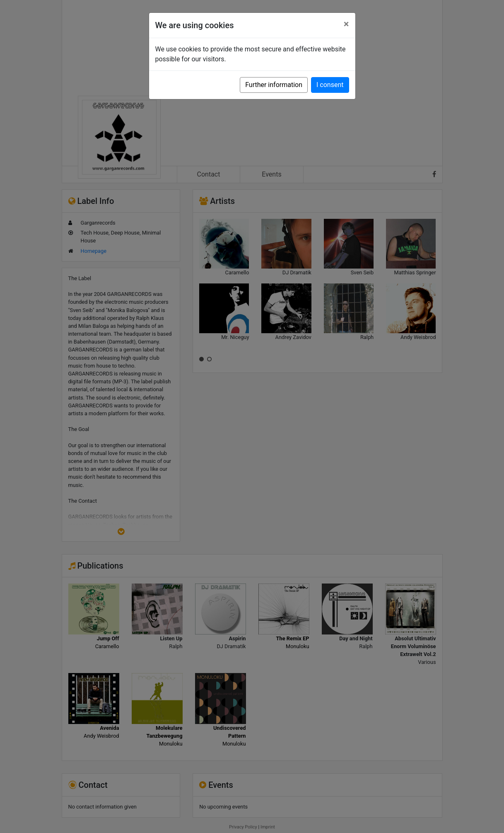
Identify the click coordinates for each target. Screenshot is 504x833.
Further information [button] (274, 85)
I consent (330, 85)
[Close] (346, 24)
